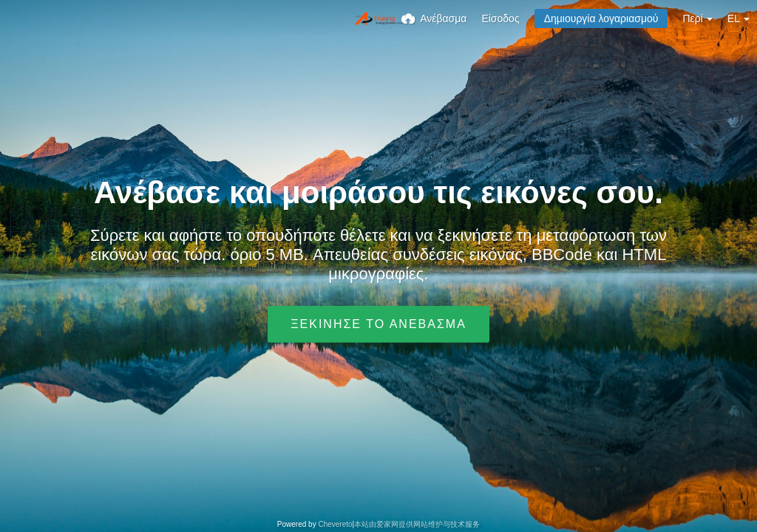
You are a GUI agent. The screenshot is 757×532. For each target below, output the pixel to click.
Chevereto (335, 524)
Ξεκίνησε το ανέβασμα (378, 324)
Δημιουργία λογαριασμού (601, 18)
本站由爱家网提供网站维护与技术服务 (417, 524)
